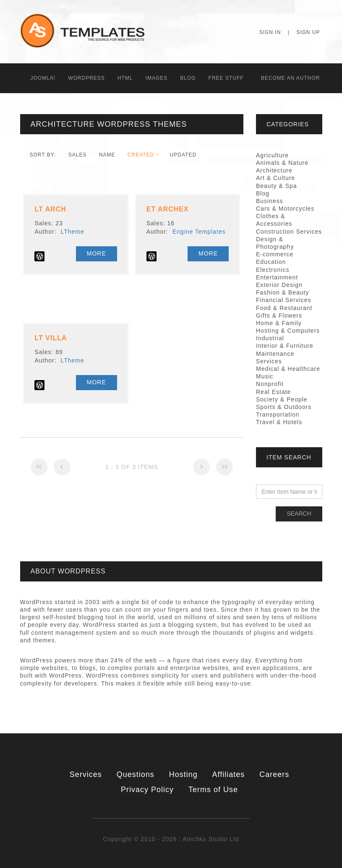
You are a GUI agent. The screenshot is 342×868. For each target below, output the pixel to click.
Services (86, 774)
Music (265, 376)
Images (157, 78)
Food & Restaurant (284, 308)
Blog (188, 78)
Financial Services (284, 300)
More (97, 253)
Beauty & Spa (277, 186)
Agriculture (272, 155)
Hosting (183, 774)
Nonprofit (270, 384)
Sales (78, 155)
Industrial (270, 338)
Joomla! (43, 78)
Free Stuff (226, 78)
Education (271, 262)
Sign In (270, 32)
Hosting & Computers (288, 331)
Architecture (274, 170)
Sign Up (308, 32)
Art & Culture (275, 178)
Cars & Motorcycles (285, 209)
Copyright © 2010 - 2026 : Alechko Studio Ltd (171, 839)
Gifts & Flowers (279, 315)
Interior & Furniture (285, 346)
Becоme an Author (291, 78)
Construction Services (289, 232)
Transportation (278, 414)
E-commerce (275, 254)
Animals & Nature (282, 163)
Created (141, 155)
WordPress (86, 78)
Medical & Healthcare (288, 369)
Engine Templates (199, 232)
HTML (125, 78)
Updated (183, 155)
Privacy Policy (147, 790)
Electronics (273, 270)
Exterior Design (279, 285)
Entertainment (277, 277)
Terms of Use (213, 790)
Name (107, 155)
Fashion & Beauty (283, 292)
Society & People (282, 399)
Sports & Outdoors (284, 407)
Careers (274, 774)
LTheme (72, 232)
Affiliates (229, 774)
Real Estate (273, 392)
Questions (136, 774)
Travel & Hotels (279, 422)
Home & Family (279, 323)
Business (270, 201)
